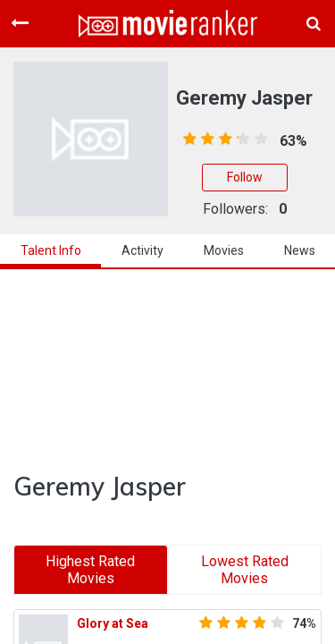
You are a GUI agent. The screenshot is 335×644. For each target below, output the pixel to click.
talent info (51, 250)
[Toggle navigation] (20, 23)
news (300, 250)
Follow (245, 177)
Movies (224, 250)
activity (142, 250)
